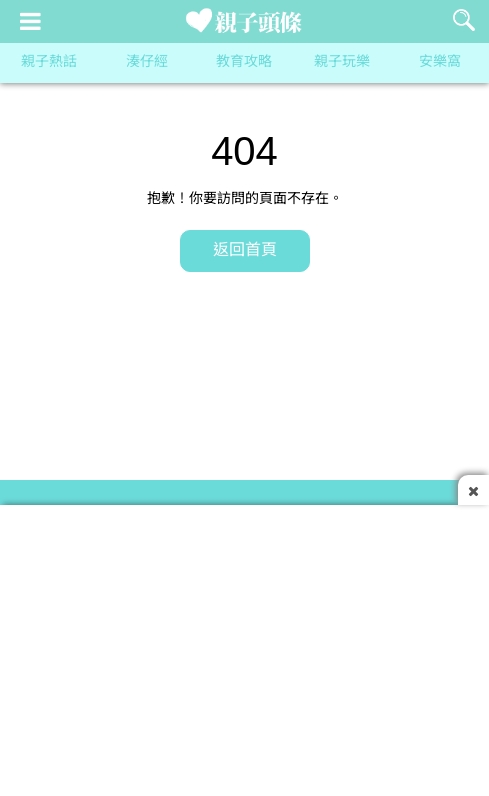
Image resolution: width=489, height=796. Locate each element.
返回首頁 (245, 250)
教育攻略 (244, 62)
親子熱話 (49, 62)
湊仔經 (147, 62)
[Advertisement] (244, 645)
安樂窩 (440, 62)
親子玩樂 (342, 62)
